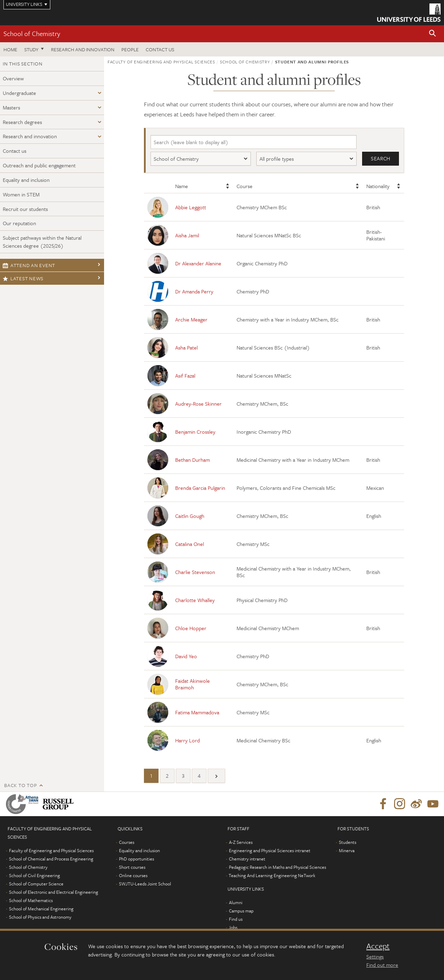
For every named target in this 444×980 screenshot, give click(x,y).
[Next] (216, 776)
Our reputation (19, 223)
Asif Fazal (185, 376)
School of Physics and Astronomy (40, 917)
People (130, 49)
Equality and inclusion (26, 180)
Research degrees (22, 122)
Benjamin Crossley (195, 432)
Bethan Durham (193, 460)
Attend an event (29, 265)
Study (31, 49)
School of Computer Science (36, 884)
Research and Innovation (83, 49)
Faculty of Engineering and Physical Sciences (161, 62)
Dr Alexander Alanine (198, 263)
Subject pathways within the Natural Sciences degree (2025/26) (42, 242)
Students (348, 842)
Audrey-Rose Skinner (198, 404)
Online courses (133, 876)
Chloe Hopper (191, 628)
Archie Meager (191, 319)
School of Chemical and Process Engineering (51, 859)
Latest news (23, 278)
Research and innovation (30, 136)
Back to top (20, 785)
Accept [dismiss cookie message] (378, 946)
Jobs (233, 928)
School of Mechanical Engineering (41, 909)
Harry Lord (187, 740)
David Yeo (186, 656)
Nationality (378, 186)
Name (182, 186)
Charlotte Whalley (195, 600)
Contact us (160, 49)
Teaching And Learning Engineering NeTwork (272, 876)
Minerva (347, 851)
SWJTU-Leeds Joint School (145, 884)
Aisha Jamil (187, 235)
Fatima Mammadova (197, 712)
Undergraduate (19, 93)
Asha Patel (186, 347)
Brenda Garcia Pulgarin (200, 488)
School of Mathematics (31, 901)
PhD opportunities (136, 859)
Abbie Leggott (191, 207)
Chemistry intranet (247, 859)
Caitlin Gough (190, 516)
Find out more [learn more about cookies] (382, 965)
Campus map (241, 911)
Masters (11, 107)
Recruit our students (25, 209)
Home (10, 49)
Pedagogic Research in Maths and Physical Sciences (277, 867)
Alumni (236, 903)
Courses (127, 842)
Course (245, 186)
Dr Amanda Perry (194, 291)
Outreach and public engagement (39, 165)
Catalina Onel (190, 544)
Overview (13, 78)
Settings (375, 956)
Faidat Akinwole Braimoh (193, 684)
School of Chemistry (32, 33)
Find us (236, 919)
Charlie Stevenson (195, 572)
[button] (433, 34)
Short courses (132, 867)
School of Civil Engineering (35, 876)
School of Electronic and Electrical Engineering (54, 892)
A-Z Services (241, 842)
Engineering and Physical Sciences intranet (270, 851)
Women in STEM (21, 194)
